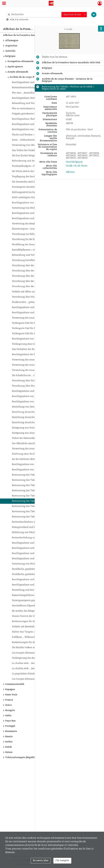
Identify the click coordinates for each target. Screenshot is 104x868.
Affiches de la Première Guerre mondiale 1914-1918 (32, 35)
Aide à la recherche (19, 20)
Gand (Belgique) (74, 162)
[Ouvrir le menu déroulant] (4, 4)
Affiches (70, 172)
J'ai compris (62, 861)
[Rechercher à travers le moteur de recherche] (35, 15)
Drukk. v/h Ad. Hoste (77, 166)
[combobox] (74, 15)
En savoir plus (41, 861)
